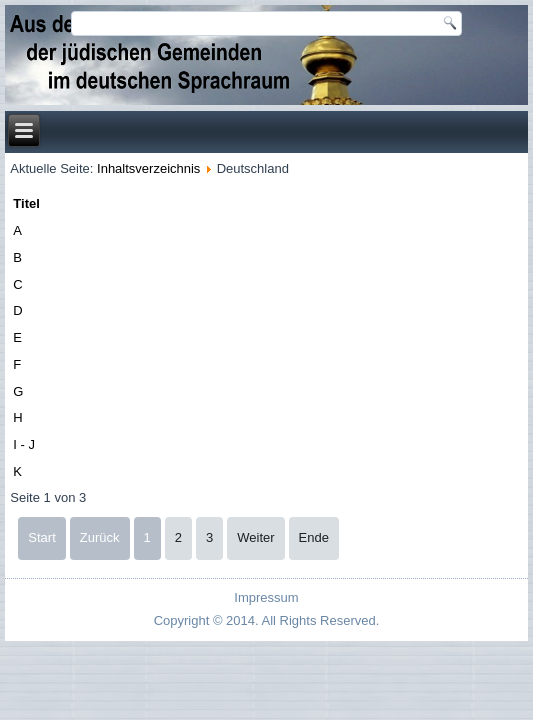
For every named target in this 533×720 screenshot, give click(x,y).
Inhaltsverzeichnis (148, 168)
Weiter (255, 537)
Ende (314, 537)
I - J (24, 444)
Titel (26, 203)
